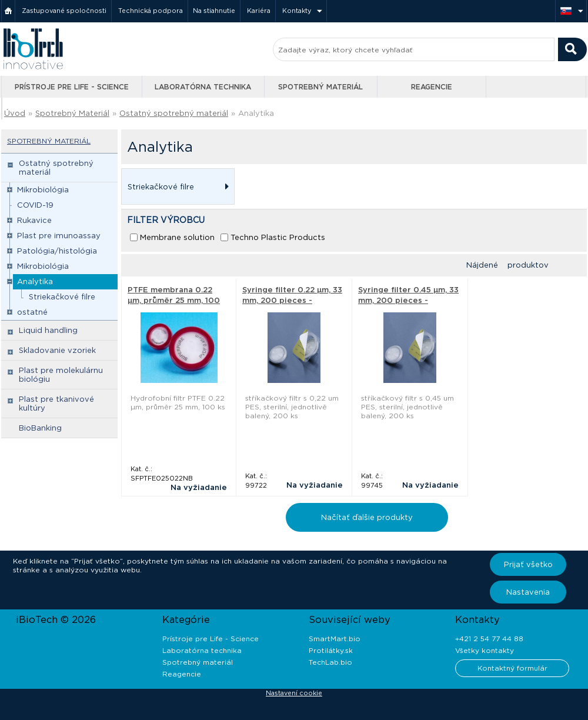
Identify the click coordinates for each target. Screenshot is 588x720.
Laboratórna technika (203, 87)
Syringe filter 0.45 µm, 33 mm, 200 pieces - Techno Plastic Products (408, 300)
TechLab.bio (330, 662)
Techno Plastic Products (278, 237)
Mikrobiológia (43, 190)
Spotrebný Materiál (72, 113)
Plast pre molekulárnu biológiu (61, 375)
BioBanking (40, 428)
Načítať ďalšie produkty (367, 517)
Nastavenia (528, 592)
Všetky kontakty (485, 650)
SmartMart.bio (335, 639)
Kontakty (297, 11)
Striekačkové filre (62, 297)
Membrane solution (177, 237)
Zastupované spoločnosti (64, 11)
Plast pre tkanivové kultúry (56, 404)
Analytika (256, 113)
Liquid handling (48, 330)
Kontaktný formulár (512, 668)
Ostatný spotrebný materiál (174, 113)
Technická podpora (151, 11)
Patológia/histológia (57, 251)
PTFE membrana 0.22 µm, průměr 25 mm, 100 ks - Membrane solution (175, 300)
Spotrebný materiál (320, 87)
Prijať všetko (528, 564)
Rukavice (34, 220)
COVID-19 (35, 205)
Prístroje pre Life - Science (72, 87)
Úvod (15, 113)
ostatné (32, 312)
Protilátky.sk (331, 650)
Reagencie (432, 87)
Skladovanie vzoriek (57, 350)
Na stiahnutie (214, 11)
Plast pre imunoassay (59, 236)
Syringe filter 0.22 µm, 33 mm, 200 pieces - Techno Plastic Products (292, 300)
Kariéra (259, 11)
